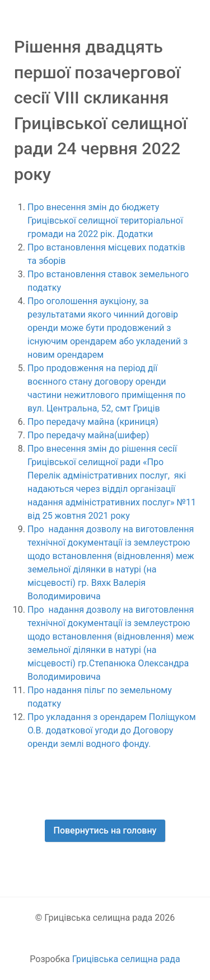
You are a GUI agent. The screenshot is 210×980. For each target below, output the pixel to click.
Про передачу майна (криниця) (93, 422)
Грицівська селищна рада (126, 959)
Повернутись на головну (105, 830)
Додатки (135, 234)
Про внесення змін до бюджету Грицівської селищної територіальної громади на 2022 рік (105, 221)
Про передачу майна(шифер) (89, 435)
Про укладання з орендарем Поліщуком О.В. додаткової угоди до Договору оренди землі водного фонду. (112, 730)
